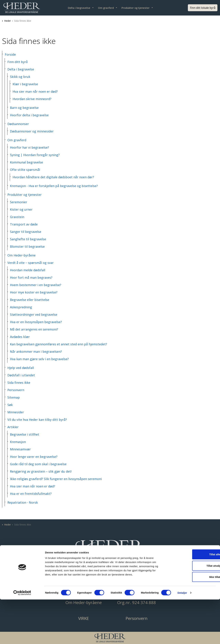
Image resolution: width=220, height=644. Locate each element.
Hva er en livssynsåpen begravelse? (36, 322)
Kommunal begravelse (26, 162)
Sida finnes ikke (19, 383)
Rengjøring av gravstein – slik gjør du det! (41, 471)
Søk (10, 405)
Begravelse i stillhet (25, 434)
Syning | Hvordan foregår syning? (35, 155)
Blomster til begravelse (27, 246)
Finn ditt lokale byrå (203, 8)
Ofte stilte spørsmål (25, 170)
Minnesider (16, 412)
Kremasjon (18, 442)
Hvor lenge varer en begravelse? (34, 457)
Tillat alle (191, 599)
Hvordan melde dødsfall (28, 270)
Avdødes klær (20, 337)
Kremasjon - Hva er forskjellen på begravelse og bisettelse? (54, 186)
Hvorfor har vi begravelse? (29, 147)
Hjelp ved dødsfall (21, 368)
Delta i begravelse (79, 8)
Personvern (16, 390)
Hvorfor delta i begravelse (29, 115)
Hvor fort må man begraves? (31, 277)
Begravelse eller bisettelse (30, 300)
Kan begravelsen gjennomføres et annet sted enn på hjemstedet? (59, 344)
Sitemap (14, 397)
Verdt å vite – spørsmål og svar (31, 263)
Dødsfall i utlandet (21, 375)
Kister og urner (21, 209)
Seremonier (19, 202)
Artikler (13, 427)
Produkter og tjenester (136, 8)
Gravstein (17, 217)
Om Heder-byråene (21, 255)
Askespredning (21, 307)
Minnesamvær (20, 449)
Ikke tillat (191, 621)
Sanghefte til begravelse (28, 239)
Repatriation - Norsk (23, 502)
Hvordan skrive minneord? (32, 99)
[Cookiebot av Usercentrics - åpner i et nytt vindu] (22, 637)
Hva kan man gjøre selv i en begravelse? (39, 359)
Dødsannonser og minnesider (32, 131)
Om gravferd (106, 8)
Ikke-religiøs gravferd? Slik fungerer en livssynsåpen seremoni (56, 479)
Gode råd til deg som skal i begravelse (38, 464)
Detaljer (182, 637)
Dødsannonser (18, 124)
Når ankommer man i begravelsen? (36, 352)
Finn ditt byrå (18, 62)
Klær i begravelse (25, 84)
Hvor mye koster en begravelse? (34, 292)
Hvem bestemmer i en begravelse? (36, 285)
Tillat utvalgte (191, 610)
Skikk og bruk (20, 77)
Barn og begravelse (24, 108)
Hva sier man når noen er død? (35, 91)
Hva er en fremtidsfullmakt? (31, 494)
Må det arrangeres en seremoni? (34, 329)
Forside (10, 54)
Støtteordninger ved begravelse (34, 315)
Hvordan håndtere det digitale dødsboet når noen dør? (53, 177)
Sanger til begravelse (26, 232)
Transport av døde (24, 224)
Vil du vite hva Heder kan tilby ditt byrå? (37, 420)
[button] (110, 550)
